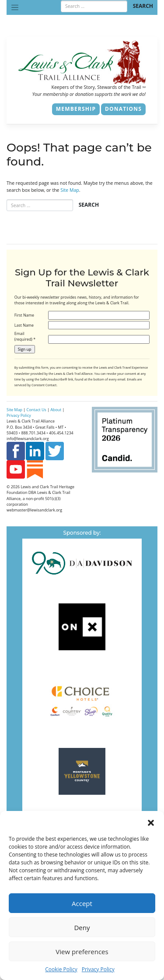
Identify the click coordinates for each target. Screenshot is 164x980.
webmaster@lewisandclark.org (34, 510)
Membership (76, 109)
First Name (24, 315)
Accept (82, 903)
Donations (123, 109)
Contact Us (37, 410)
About (56, 410)
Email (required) (25, 336)
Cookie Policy (61, 969)
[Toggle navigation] (15, 7)
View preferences (82, 952)
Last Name (24, 325)
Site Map (70, 190)
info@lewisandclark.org (28, 439)
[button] (151, 822)
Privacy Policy (98, 969)
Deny (82, 927)
